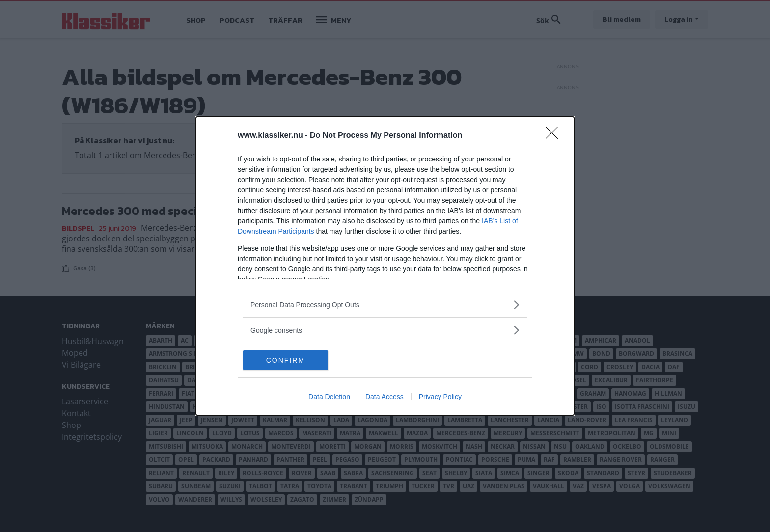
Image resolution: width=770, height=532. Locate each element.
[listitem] (385, 305)
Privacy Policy (440, 397)
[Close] (555, 136)
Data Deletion (329, 397)
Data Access (385, 397)
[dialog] (385, 266)
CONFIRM (289, 360)
